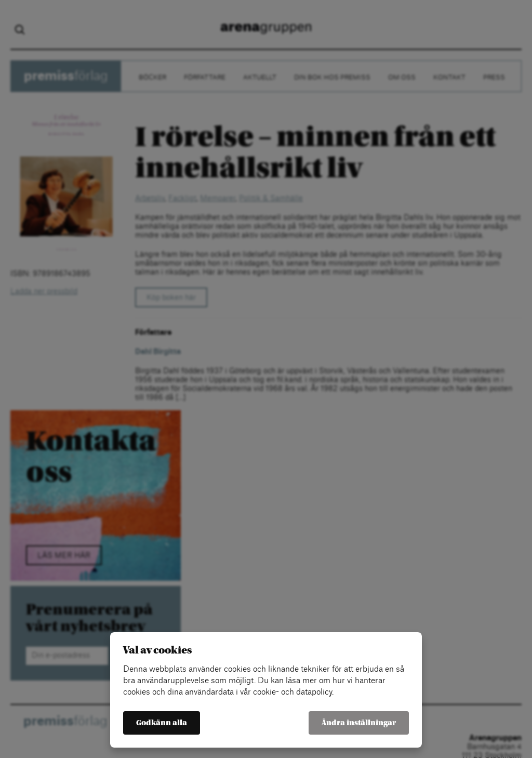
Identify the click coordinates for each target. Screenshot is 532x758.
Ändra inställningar (359, 723)
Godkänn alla (162, 723)
